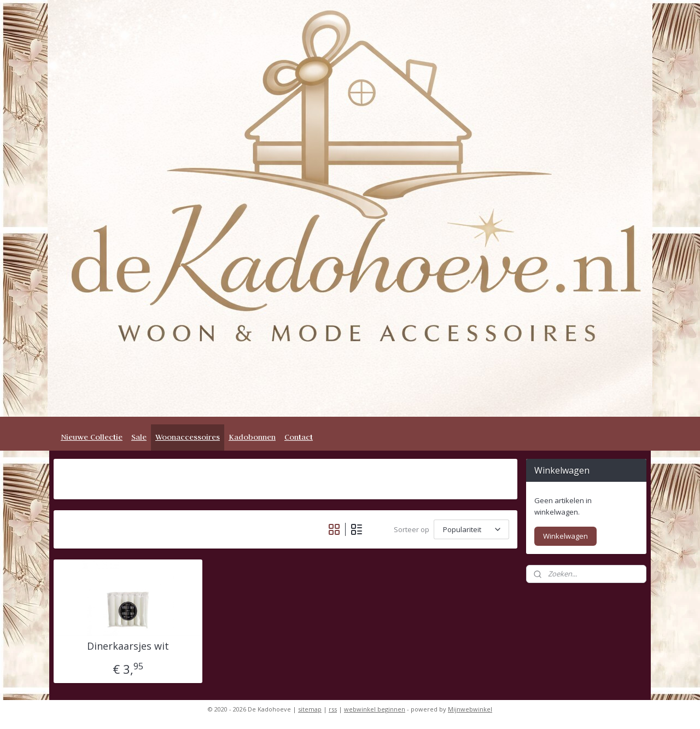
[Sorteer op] (471, 529)
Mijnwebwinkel (470, 709)
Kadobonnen (252, 437)
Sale (139, 437)
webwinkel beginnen (375, 709)
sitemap (310, 709)
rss (333, 709)
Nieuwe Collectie (92, 437)
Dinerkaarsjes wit (128, 646)
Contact (299, 437)
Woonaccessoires (188, 437)
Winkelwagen (565, 536)
